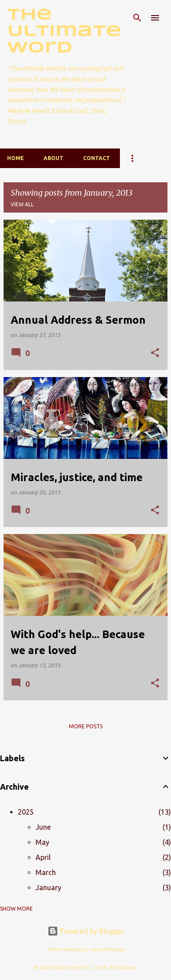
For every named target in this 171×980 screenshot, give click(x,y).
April (43, 857)
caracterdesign (107, 949)
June (43, 827)
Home (16, 158)
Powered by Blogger (86, 931)
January (48, 888)
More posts (86, 726)
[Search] (137, 18)
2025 (26, 812)
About (54, 158)
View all (22, 204)
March (46, 872)
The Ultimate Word (64, 32)
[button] (155, 353)
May (42, 842)
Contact (97, 158)
